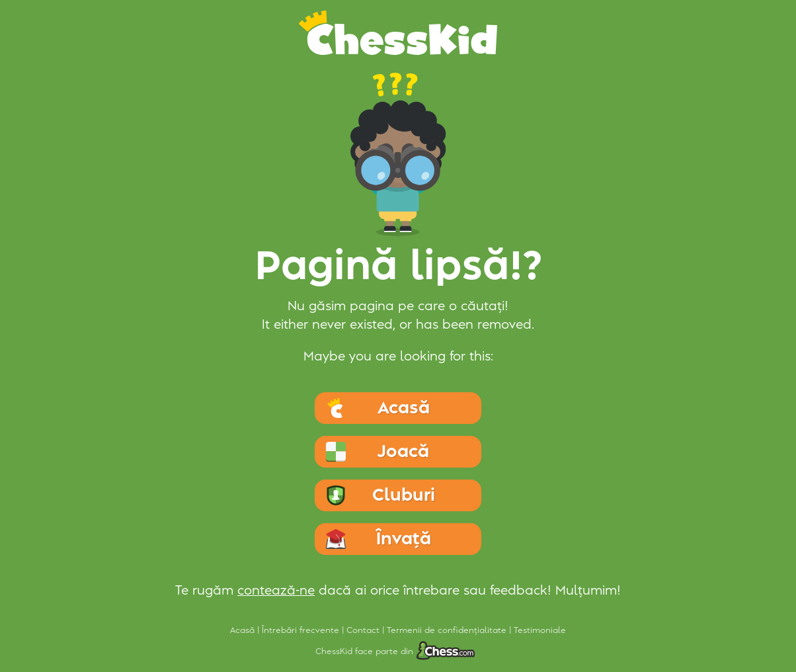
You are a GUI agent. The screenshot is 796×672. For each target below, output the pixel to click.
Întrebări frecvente (302, 630)
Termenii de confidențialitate (448, 630)
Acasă (244, 630)
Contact (364, 630)
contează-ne (276, 591)
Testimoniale (540, 630)
